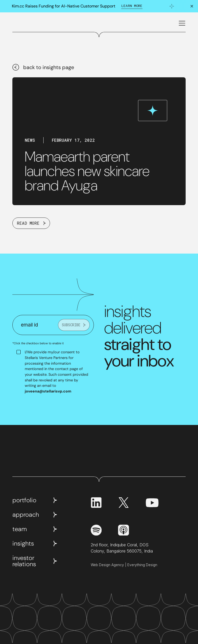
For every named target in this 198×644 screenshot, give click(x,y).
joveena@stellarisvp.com (48, 391)
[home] (25, 23)
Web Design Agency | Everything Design (124, 565)
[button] (181, 23)
